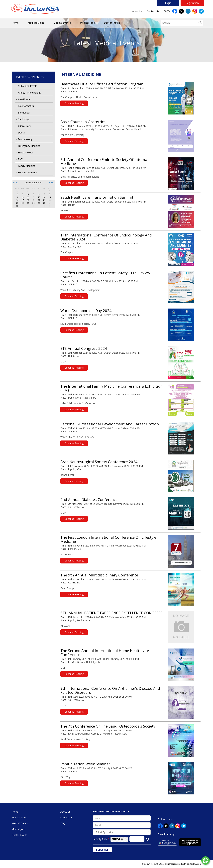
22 (50, 200)
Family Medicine (27, 166)
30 (39, 191)
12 (33, 197)
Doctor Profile (112, 23)
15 (50, 197)
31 (44, 191)
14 (44, 197)
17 (23, 200)
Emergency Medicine (29, 146)
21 (44, 200)
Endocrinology (26, 153)
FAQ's (167, 11)
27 (23, 191)
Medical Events (62, 23)
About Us (137, 11)
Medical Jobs (87, 23)
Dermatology (25, 139)
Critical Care (24, 126)
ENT (20, 159)
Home (15, 23)
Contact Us (153, 11)
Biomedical (24, 113)
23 (17, 203)
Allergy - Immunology (29, 93)
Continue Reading (74, 103)
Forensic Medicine (28, 172)
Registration (192, 3)
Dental (22, 133)
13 (39, 197)
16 (17, 200)
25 (28, 203)
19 (33, 200)
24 (23, 203)
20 (39, 200)
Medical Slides (36, 23)
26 (17, 191)
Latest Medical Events (106, 43)
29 (33, 191)
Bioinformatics (26, 106)
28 (28, 191)
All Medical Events (28, 86)
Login (168, 3)
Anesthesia (24, 99)
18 (28, 200)
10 (23, 197)
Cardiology (24, 119)
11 (28, 197)
